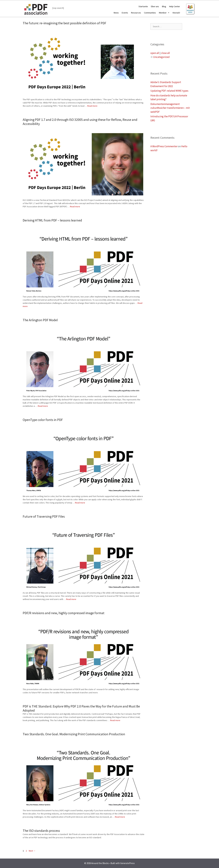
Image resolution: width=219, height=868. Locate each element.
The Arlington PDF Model (40, 320)
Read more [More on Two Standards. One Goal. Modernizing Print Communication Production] (120, 817)
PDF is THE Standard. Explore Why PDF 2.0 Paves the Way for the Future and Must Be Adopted (81, 708)
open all (155, 53)
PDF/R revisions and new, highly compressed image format (64, 613)
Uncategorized (161, 57)
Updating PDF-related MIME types (169, 91)
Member (164, 13)
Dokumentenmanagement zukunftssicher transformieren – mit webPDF (170, 108)
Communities (150, 13)
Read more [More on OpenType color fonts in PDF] (80, 503)
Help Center (175, 6)
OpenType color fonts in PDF (43, 420)
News (116, 13)
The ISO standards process (41, 831)
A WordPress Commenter (164, 146)
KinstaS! (176, 13)
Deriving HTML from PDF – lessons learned (52, 220)
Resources (136, 13)
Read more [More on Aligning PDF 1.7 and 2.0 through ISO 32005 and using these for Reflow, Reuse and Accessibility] (75, 206)
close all (165, 53)
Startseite (143, 6)
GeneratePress (127, 863)
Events (125, 13)
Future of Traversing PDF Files (44, 516)
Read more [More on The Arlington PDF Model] (43, 406)
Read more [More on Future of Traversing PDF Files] (71, 599)
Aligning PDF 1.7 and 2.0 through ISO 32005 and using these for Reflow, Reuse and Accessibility (80, 122)
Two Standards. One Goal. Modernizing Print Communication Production (74, 734)
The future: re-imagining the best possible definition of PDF (64, 23)
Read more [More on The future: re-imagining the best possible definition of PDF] (92, 106)
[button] (168, 13)
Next (32, 851)
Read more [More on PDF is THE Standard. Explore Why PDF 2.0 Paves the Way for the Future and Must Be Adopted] (115, 720)
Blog (164, 6)
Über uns (155, 6)
